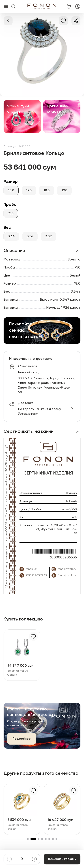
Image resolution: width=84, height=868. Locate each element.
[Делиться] (76, 21)
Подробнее (22, 739)
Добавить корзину (62, 859)
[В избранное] (63, 21)
